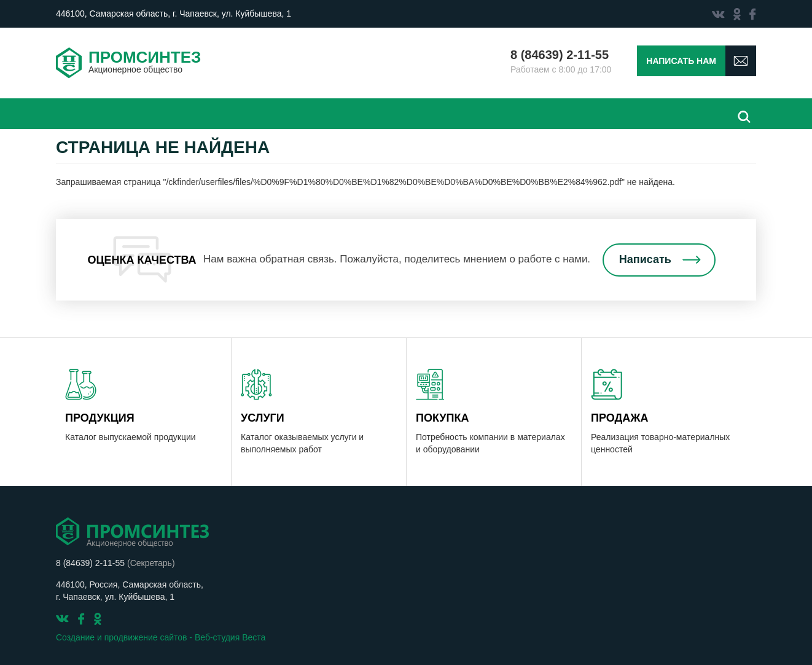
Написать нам (681, 61)
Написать (645, 259)
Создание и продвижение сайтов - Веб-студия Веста (161, 637)
